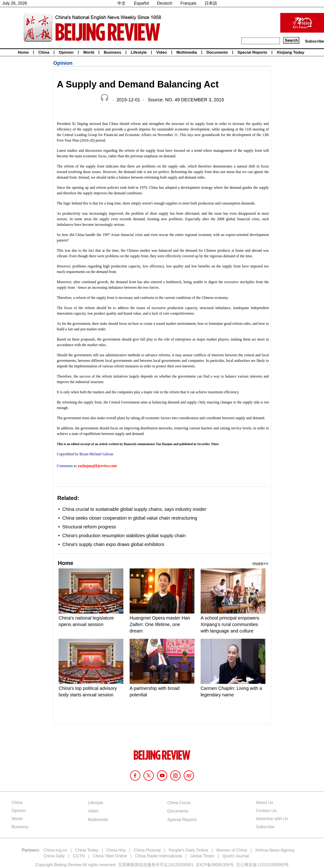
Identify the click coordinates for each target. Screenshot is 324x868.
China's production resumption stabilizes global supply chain (124, 536)
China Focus (179, 803)
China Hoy (116, 850)
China (44, 52)
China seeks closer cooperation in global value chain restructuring (130, 518)
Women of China (232, 850)
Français (188, 3)
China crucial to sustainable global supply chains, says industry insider (134, 509)
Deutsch (165, 3)
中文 (121, 3)
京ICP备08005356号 (215, 865)
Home (23, 52)
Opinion (66, 52)
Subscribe (315, 41)
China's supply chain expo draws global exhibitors (113, 544)
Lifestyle (139, 52)
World (89, 52)
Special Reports (252, 52)
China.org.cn (55, 850)
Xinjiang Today (291, 52)
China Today (87, 850)
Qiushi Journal (236, 856)
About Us (265, 803)
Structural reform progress (89, 527)
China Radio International (158, 856)
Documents (217, 52)
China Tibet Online (110, 856)
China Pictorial (147, 850)
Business (112, 52)
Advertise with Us (272, 819)
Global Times (202, 856)
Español (141, 3)
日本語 (211, 3)
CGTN (79, 856)
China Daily (54, 856)
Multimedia (187, 52)
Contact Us (266, 811)
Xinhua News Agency (275, 850)
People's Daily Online (188, 850)
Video (162, 52)
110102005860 (271, 865)
